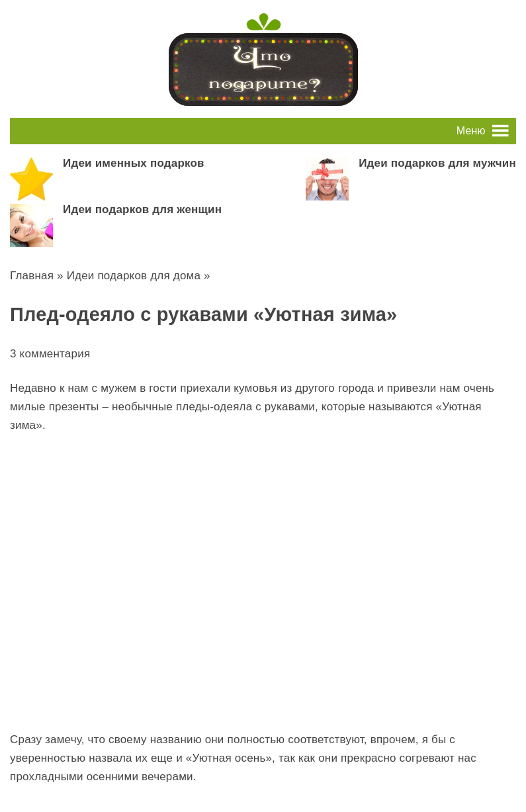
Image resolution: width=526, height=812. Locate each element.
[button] (471, 131)
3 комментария (50, 354)
